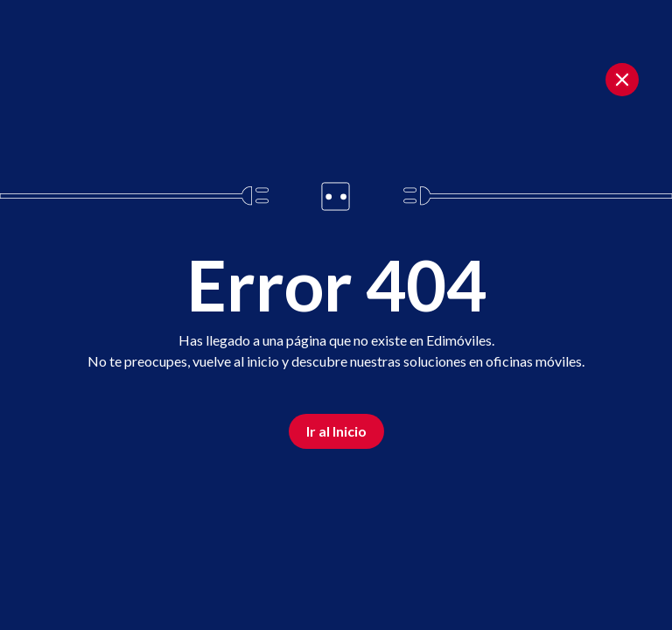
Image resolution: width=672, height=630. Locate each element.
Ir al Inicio (336, 431)
